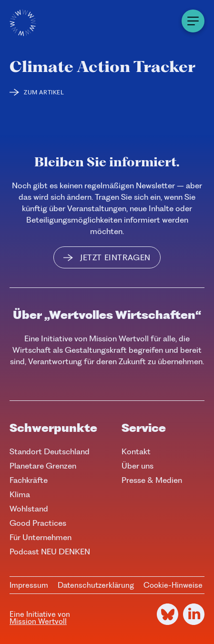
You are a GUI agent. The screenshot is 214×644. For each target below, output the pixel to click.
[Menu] (193, 21)
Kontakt (136, 451)
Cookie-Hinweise (173, 585)
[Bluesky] (168, 614)
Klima (20, 494)
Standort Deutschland (50, 451)
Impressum (29, 585)
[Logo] (23, 23)
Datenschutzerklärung (96, 585)
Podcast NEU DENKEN (50, 552)
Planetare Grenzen (43, 466)
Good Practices (38, 523)
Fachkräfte (29, 480)
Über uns (138, 466)
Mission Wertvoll (38, 621)
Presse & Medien (152, 480)
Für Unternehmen (41, 537)
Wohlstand (29, 509)
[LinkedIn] (194, 614)
